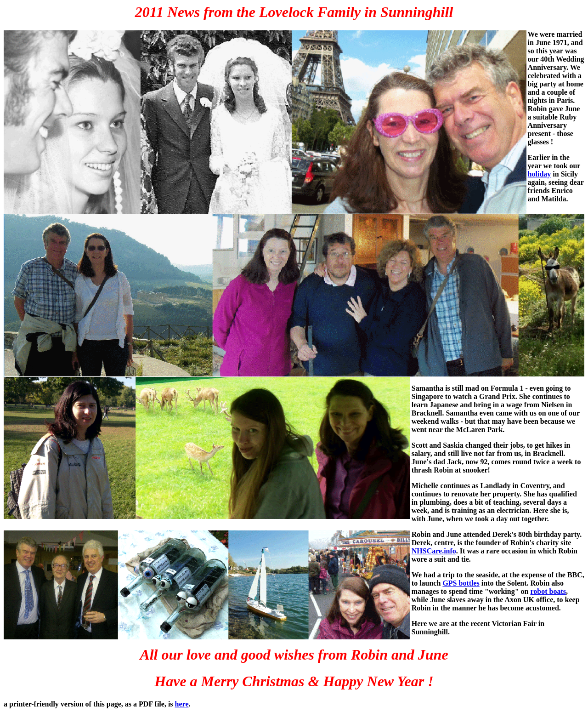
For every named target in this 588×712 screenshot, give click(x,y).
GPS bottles (461, 583)
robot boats (548, 591)
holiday (540, 174)
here (182, 704)
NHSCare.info (434, 551)
